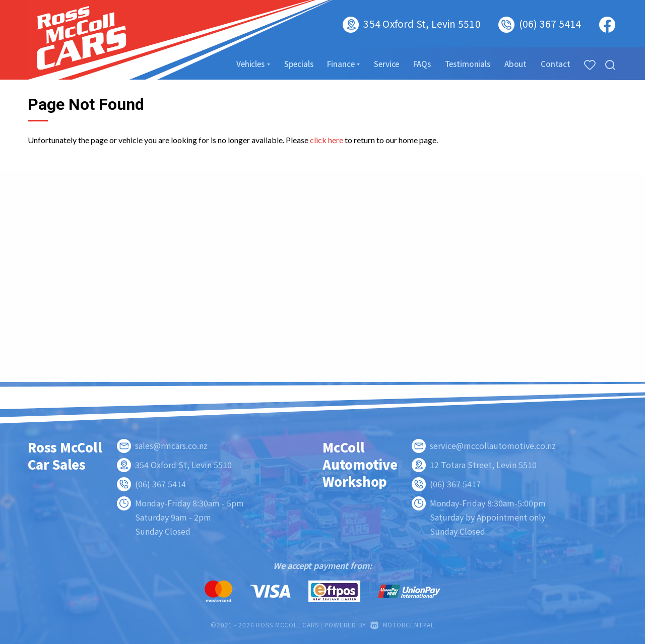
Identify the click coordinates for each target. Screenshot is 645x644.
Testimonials (468, 64)
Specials (299, 64)
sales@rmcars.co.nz (171, 445)
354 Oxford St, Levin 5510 (422, 23)
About (515, 64)
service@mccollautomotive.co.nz (493, 445)
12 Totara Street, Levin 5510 (483, 465)
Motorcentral (402, 625)
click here (327, 140)
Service (386, 64)
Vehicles (253, 64)
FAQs (422, 64)
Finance (343, 64)
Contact (556, 64)
